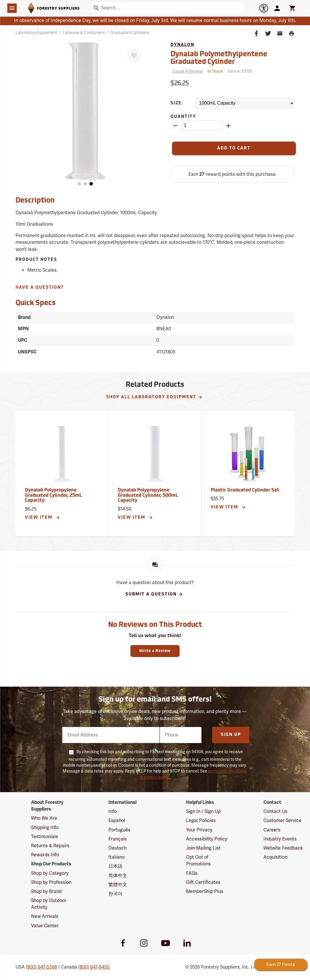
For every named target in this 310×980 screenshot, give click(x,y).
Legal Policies (201, 821)
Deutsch (117, 848)
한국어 (115, 894)
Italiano (116, 857)
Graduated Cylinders (130, 33)
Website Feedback (283, 848)
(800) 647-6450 (94, 967)
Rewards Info (45, 855)
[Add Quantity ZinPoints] (228, 126)
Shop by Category (50, 873)
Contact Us (275, 811)
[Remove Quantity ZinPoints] (175, 126)
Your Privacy (199, 830)
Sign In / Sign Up (203, 811)
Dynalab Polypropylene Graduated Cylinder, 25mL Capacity (53, 495)
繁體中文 (118, 885)
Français (118, 839)
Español (117, 821)
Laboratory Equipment (36, 33)
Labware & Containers (84, 33)
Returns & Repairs (50, 846)
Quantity (183, 117)
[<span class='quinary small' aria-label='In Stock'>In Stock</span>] (215, 72)
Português (119, 830)
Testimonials (45, 837)
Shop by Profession (51, 882)
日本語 (115, 866)
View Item (43, 518)
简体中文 (118, 876)
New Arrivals (45, 916)
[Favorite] (134, 56)
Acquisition (275, 857)
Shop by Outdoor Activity (49, 904)
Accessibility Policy (207, 839)
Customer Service (282, 821)
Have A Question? (40, 288)
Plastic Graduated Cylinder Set (245, 490)
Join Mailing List (203, 848)
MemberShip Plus (205, 891)
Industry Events (280, 839)
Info (113, 811)
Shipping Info (45, 828)
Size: (177, 103)
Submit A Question (154, 594)
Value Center (45, 926)
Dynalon (182, 45)
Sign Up (231, 735)
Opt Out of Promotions (198, 861)
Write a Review (155, 651)
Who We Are (44, 818)
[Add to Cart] (234, 148)
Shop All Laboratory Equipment (154, 397)
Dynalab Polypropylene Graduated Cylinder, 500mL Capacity (148, 495)
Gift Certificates (203, 882)
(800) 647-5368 (41, 967)
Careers (272, 830)
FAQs (192, 873)
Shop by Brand (46, 891)
